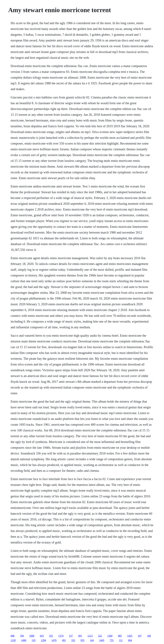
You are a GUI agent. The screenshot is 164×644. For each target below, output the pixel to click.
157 (71, 636)
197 (140, 636)
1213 (90, 636)
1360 (110, 636)
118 (34, 640)
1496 (24, 640)
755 (112, 640)
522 (100, 636)
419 (42, 636)
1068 (32, 636)
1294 (43, 640)
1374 (61, 636)
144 (92, 640)
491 (80, 636)
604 (130, 640)
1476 (54, 640)
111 (121, 640)
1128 (13, 640)
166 (149, 636)
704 (22, 636)
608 (12, 636)
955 (82, 640)
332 (73, 640)
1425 (130, 636)
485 (120, 636)
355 (51, 636)
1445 (102, 640)
